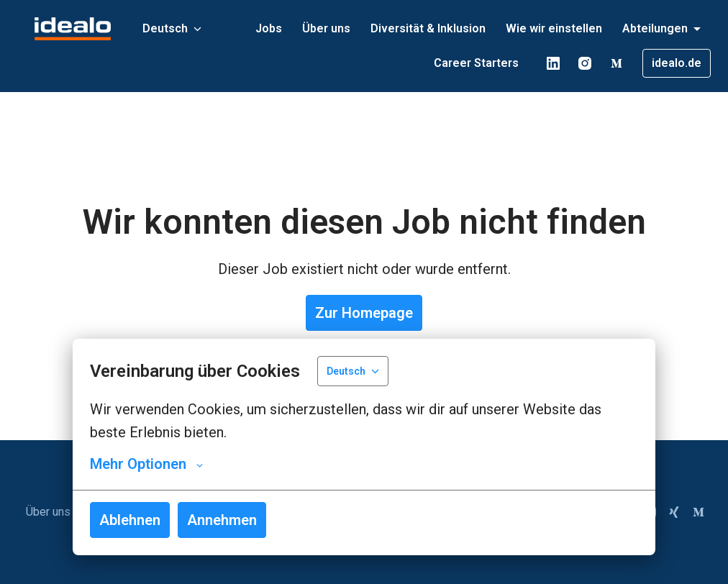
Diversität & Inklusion (428, 28)
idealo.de (677, 63)
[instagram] (585, 63)
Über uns (326, 28)
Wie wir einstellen (554, 28)
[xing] (674, 512)
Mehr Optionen (146, 464)
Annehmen (222, 520)
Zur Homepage (364, 313)
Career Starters (476, 63)
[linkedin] (553, 63)
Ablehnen (130, 520)
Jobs (269, 28)
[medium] (616, 63)
